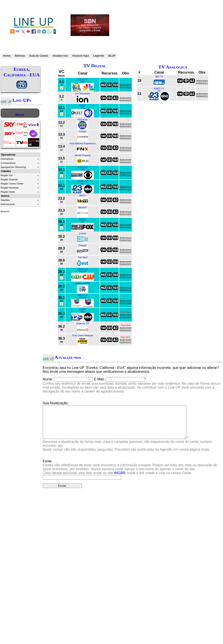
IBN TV (159, 77)
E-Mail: (99, 379)
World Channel (83, 155)
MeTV (83, 195)
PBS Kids (83, 120)
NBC (83, 82)
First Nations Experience (83, 143)
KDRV (83, 309)
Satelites (5, 200)
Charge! (83, 245)
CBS (83, 170)
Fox (83, 222)
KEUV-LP (83, 295)
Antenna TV (83, 324)
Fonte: (130, 474)
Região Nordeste (10, 188)
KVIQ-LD (83, 167)
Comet (83, 233)
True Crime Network (83, 335)
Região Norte (8, 192)
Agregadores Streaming (13, 167)
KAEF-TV (83, 181)
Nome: (48, 379)
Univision (83, 298)
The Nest (83, 257)
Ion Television (83, 94)
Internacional (8, 204)
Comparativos (8, 163)
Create (83, 131)
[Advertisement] (163, 31)
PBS (83, 108)
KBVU (83, 219)
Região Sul (7, 175)
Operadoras (7, 159)
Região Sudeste (9, 179)
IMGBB (120, 479)
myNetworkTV (83, 283)
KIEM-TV (83, 79)
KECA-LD (83, 269)
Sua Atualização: (56, 403)
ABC (83, 184)
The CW (83, 272)
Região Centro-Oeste (12, 184)
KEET (83, 105)
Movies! (83, 207)
